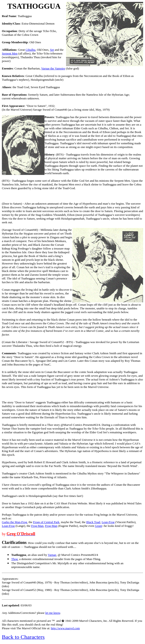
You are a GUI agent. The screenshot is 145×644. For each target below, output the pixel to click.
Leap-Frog (108, 522)
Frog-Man (37, 526)
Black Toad (93, 522)
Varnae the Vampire (53, 68)
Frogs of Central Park (46, 522)
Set (52, 50)
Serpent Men (10, 53)
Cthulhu (30, 50)
